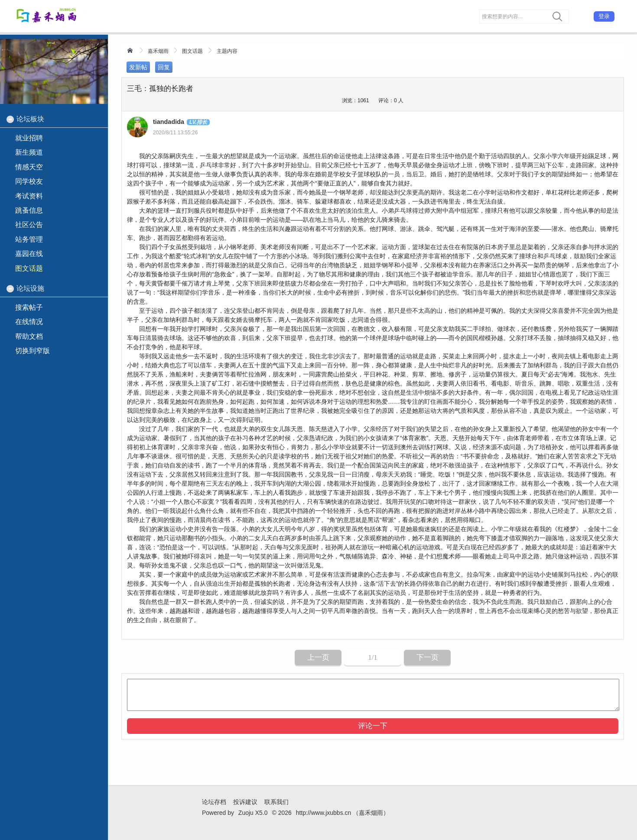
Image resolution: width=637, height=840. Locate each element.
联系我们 (276, 802)
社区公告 (29, 225)
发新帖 (138, 67)
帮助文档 (29, 336)
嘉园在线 (29, 254)
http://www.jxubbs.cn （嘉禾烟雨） (343, 813)
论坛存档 (214, 802)
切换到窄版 (32, 351)
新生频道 (29, 152)
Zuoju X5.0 (253, 813)
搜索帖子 (29, 307)
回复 (164, 67)
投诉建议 (245, 802)
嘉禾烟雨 (158, 51)
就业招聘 (29, 138)
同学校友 (29, 181)
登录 (604, 16)
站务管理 (29, 239)
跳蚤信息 (29, 210)
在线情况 (29, 322)
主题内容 (227, 51)
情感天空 (29, 167)
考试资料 (29, 196)
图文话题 (192, 51)
